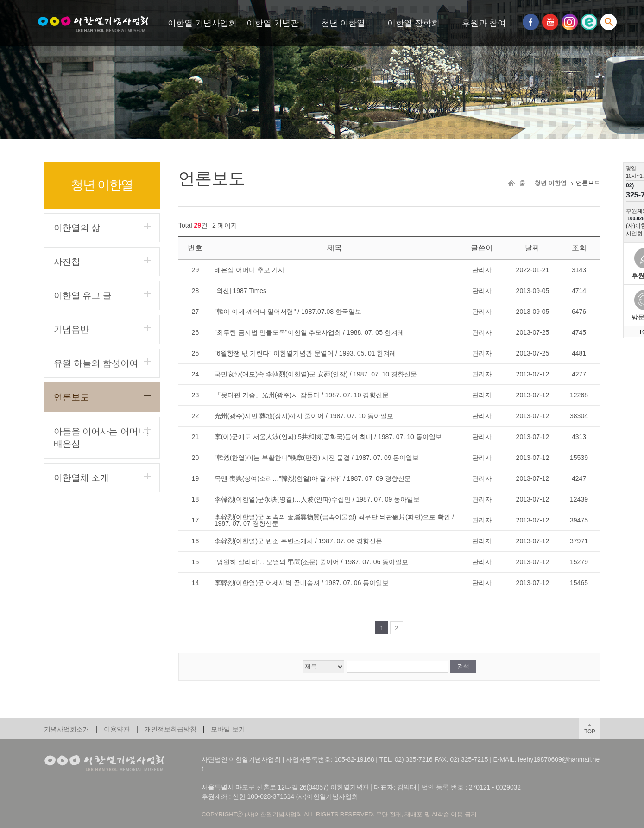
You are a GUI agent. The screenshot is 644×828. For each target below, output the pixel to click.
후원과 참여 (484, 23)
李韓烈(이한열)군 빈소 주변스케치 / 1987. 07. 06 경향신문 (299, 541)
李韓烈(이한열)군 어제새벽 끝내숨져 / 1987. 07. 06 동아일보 (302, 583)
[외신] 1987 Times (240, 291)
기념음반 (71, 329)
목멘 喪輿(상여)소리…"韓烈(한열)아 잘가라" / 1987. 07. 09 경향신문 (313, 478)
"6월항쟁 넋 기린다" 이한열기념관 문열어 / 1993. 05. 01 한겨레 (306, 353)
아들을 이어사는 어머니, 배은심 (101, 438)
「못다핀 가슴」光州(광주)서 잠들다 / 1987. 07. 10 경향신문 (302, 395)
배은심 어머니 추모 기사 (250, 270)
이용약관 (117, 729)
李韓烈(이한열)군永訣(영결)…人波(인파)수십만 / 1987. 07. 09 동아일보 (317, 499)
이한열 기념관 (273, 23)
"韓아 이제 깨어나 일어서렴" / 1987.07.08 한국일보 (288, 312)
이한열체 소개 (81, 478)
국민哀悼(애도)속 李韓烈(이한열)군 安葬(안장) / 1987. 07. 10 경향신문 (316, 374)
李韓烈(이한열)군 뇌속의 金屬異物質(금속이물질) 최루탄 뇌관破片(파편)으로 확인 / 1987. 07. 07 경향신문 (334, 520)
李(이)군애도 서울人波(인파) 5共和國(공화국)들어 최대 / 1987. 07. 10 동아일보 (328, 437)
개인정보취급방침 (170, 729)
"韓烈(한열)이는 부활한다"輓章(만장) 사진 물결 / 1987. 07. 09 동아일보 (317, 458)
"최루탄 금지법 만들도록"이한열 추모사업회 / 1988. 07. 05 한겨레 (309, 332)
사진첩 (67, 262)
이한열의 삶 (77, 228)
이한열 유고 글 (83, 296)
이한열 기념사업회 (202, 23)
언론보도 (71, 397)
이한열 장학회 (414, 23)
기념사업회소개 (67, 729)
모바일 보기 (228, 729)
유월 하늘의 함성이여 (96, 363)
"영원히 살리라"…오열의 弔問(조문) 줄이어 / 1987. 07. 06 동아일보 (311, 562)
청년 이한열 (343, 23)
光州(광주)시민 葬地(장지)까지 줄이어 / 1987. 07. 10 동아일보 (304, 416)
